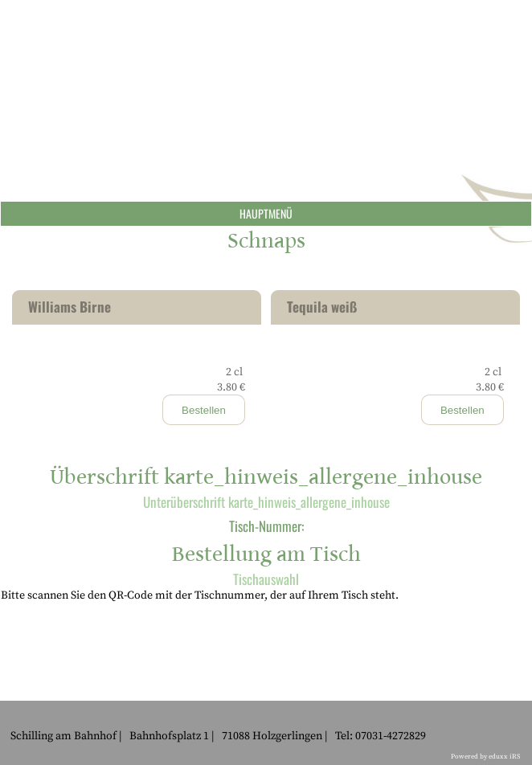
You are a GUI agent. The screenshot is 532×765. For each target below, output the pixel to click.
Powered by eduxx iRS (485, 757)
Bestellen (204, 410)
